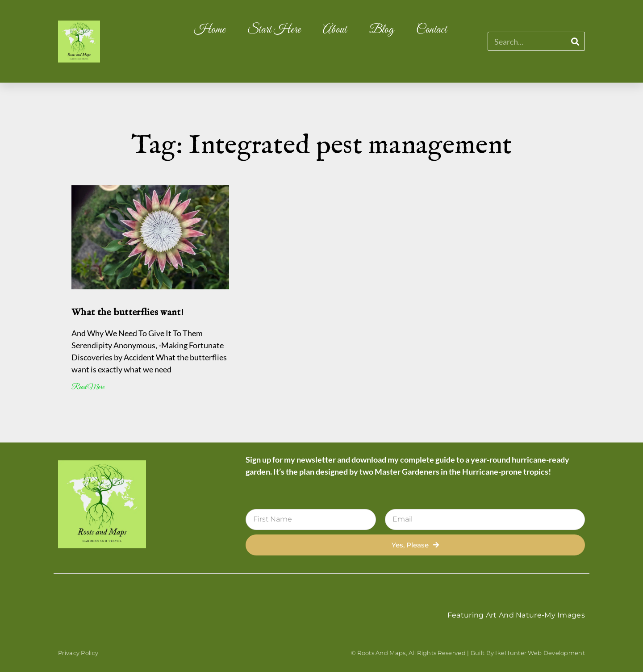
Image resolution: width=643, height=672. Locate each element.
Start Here (274, 30)
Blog (382, 30)
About (335, 30)
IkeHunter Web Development (540, 653)
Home (210, 30)
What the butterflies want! (127, 313)
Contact (431, 30)
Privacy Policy (78, 653)
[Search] (575, 41)
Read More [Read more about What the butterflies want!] (88, 387)
